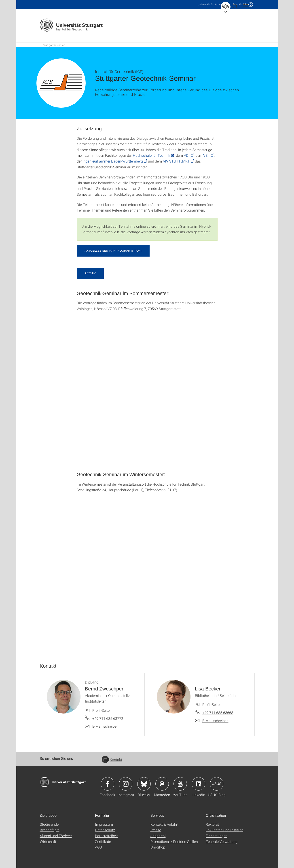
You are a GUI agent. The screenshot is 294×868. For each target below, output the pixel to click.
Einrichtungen (217, 836)
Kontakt (112, 760)
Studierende (49, 824)
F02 (239, 4)
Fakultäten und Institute (224, 830)
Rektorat (212, 824)
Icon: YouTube (180, 784)
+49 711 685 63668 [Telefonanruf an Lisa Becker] (218, 713)
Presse (156, 830)
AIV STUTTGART (176, 161)
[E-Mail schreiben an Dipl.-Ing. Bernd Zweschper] (102, 726)
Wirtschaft (48, 841)
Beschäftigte (50, 830)
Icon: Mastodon (162, 784)
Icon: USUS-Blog (217, 784)
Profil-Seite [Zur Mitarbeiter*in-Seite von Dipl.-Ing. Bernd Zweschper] (101, 710)
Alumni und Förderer (56, 836)
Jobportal (158, 836)
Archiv (90, 273)
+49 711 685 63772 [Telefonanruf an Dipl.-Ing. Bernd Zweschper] (108, 718)
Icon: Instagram (126, 784)
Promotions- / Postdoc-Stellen (174, 841)
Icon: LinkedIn (199, 784)
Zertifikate (103, 841)
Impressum (104, 824)
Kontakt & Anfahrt (164, 824)
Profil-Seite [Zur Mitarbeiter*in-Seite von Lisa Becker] (211, 704)
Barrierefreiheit (106, 836)
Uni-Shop (158, 847)
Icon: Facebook (108, 784)
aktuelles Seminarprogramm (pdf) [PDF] (113, 251)
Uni (210, 4)
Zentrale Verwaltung (222, 841)
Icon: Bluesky (144, 784)
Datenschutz (105, 830)
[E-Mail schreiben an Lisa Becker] (212, 721)
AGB (98, 847)
